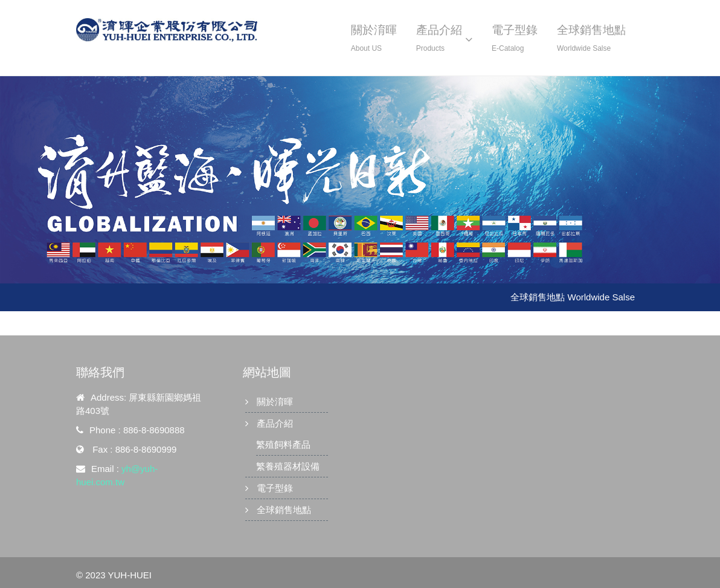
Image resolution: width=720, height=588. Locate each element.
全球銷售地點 (284, 510)
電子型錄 (275, 488)
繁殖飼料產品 (283, 444)
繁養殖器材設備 (288, 466)
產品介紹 (275, 423)
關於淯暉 (275, 402)
